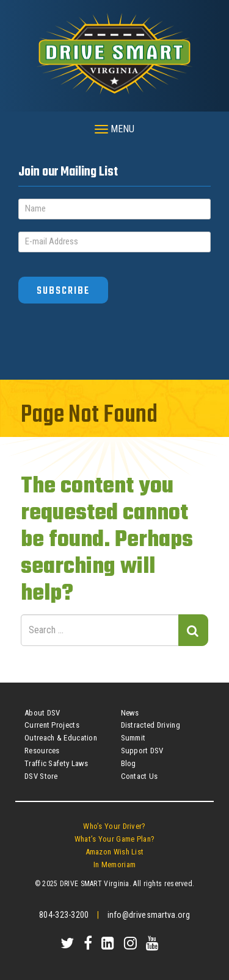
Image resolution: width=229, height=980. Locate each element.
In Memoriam (114, 865)
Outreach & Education (61, 738)
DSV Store (41, 776)
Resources (42, 751)
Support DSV (142, 751)
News (130, 713)
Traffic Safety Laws (56, 763)
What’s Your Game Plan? (115, 839)
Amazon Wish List (115, 852)
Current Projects (52, 725)
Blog (129, 763)
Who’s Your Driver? (114, 826)
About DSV (42, 713)
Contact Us (140, 776)
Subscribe (63, 291)
